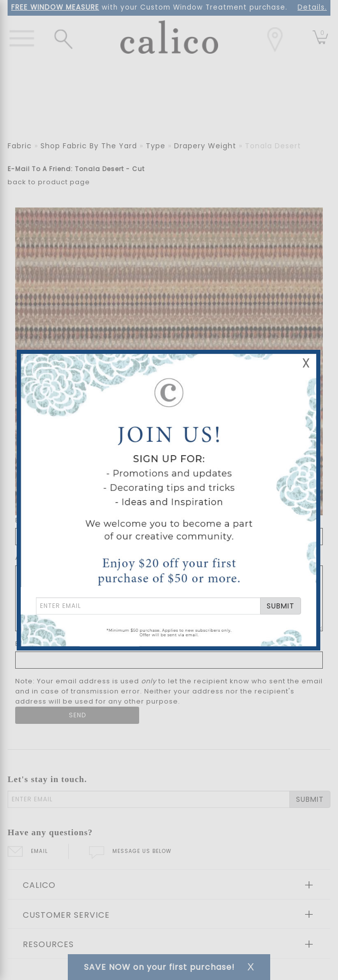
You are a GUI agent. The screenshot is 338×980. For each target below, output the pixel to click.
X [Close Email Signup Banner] (306, 363)
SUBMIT (281, 606)
